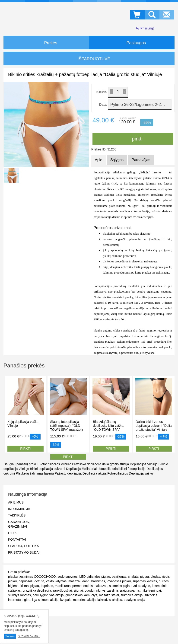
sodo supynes (67, 577)
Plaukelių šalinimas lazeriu (35, 473)
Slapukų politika (23, 546)
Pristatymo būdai (24, 552)
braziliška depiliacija (37, 590)
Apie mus (16, 502)
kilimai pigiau (30, 586)
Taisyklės (17, 515)
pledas (155, 577)
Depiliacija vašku (141, 473)
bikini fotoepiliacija (132, 469)
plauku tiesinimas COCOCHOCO (32, 577)
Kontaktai (17, 539)
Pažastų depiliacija (68, 473)
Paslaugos (132, 42)
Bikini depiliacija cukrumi (48, 469)
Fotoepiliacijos (118, 473)
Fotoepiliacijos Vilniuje (55, 464)
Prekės (46, 43)
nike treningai (151, 590)
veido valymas (56, 581)
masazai (74, 581)
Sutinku (10, 636)
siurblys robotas (19, 595)
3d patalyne (142, 586)
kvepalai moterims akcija (78, 600)
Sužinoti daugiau (29, 636)
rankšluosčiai (62, 590)
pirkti (133, 139)
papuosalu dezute (31, 581)
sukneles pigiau (120, 586)
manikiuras (63, 586)
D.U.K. (13, 533)
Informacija (19, 509)
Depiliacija (73, 469)
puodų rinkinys (95, 590)
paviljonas (119, 577)
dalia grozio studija (115, 464)
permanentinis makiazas (90, 586)
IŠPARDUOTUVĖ (89, 59)
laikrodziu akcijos (110, 600)
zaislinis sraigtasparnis (124, 590)
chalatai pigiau (139, 577)
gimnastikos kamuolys (81, 595)
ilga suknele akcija (45, 600)
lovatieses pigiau (119, 581)
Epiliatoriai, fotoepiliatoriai (100, 469)
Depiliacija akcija (95, 473)
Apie (99, 160)
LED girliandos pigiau (95, 577)
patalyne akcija (135, 600)
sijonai (78, 590)
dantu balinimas (94, 581)
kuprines (47, 586)
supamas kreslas (145, 581)
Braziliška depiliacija (87, 464)
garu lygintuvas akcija (48, 595)
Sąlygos (117, 160)
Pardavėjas (141, 160)
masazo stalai (109, 595)
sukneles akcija (132, 595)
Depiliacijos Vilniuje (144, 464)
